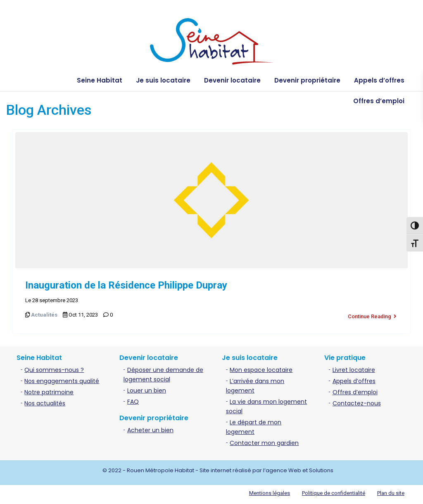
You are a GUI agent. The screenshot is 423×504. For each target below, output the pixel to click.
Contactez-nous (357, 402)
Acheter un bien (150, 428)
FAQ (133, 400)
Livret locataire (354, 368)
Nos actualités (45, 402)
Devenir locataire (232, 80)
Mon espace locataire (261, 368)
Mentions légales (270, 491)
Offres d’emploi (379, 101)
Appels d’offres (379, 80)
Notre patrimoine (49, 390)
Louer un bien (147, 389)
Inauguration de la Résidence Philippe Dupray (126, 285)
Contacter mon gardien (264, 441)
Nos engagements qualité (62, 379)
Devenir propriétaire (307, 80)
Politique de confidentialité (334, 491)
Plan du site (391, 491)
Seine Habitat (100, 80)
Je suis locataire (163, 80)
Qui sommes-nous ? (54, 368)
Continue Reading (372, 315)
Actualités (44, 315)
